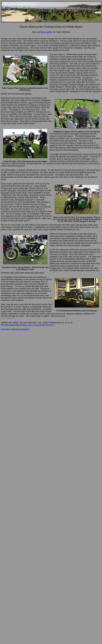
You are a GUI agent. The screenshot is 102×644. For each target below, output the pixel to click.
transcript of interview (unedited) (15, 329)
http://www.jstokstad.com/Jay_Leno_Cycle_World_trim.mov (27, 325)
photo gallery (47, 32)
